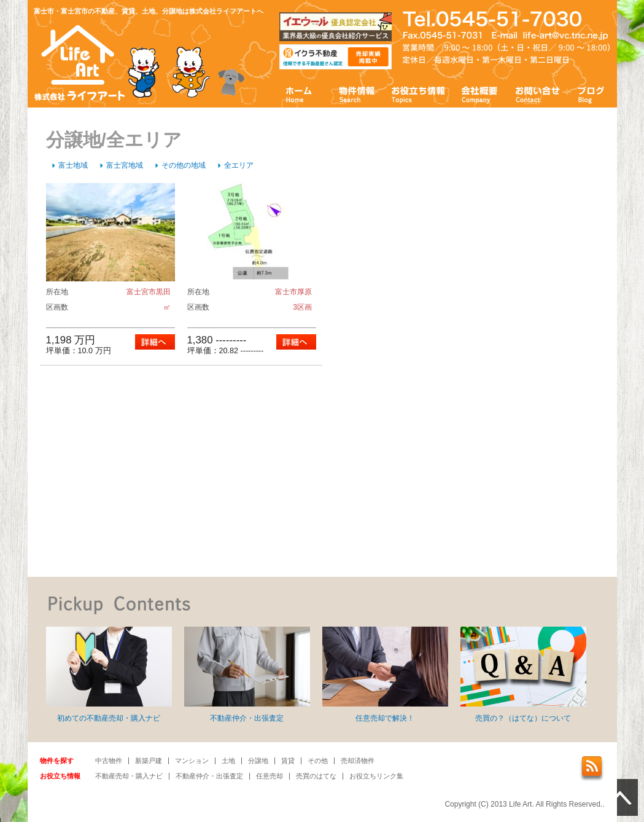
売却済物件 (358, 761)
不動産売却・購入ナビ (129, 776)
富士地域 (73, 165)
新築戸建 (149, 761)
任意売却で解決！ (385, 675)
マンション (192, 761)
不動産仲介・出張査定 (247, 675)
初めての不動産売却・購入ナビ (109, 675)
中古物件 (109, 761)
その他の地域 (184, 165)
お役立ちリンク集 (376, 776)
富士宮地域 (125, 165)
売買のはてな (316, 776)
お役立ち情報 (418, 94)
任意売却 (270, 776)
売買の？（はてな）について (523, 675)
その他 (318, 761)
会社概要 (480, 94)
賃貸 (288, 761)
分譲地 (258, 761)
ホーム (299, 94)
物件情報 (356, 94)
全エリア (239, 165)
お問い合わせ (538, 94)
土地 (228, 761)
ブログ (592, 94)
